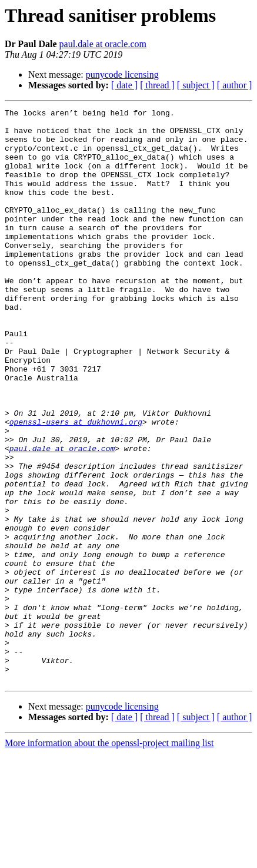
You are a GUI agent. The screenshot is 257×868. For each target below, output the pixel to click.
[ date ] (124, 85)
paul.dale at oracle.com (103, 44)
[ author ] (235, 85)
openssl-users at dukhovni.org (76, 485)
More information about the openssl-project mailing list (109, 858)
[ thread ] (157, 85)
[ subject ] (196, 85)
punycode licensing (122, 74)
